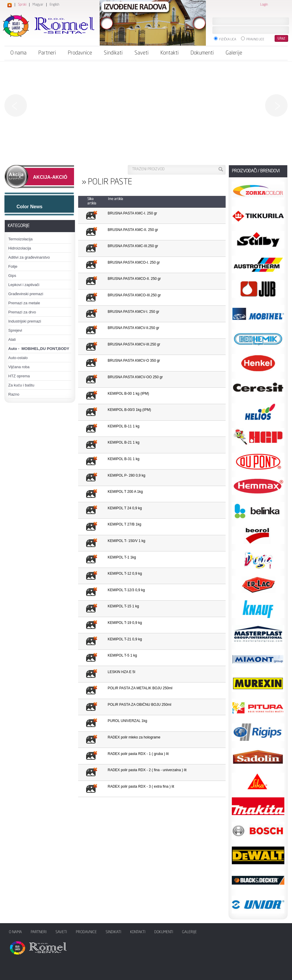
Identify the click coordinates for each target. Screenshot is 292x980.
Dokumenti (202, 53)
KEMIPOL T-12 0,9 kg (125, 574)
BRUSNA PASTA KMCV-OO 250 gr (135, 377)
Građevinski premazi (26, 294)
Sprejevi (15, 330)
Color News (29, 207)
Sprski (22, 5)
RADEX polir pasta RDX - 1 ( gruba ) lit (138, 754)
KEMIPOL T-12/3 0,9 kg (126, 590)
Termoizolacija (20, 239)
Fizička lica (225, 39)
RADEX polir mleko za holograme (134, 737)
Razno (14, 394)
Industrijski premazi (25, 321)
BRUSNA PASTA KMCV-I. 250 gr (133, 312)
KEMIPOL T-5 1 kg (122, 655)
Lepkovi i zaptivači (24, 285)
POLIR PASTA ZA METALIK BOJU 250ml (140, 688)
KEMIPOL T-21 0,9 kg (125, 639)
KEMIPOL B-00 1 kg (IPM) (128, 394)
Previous (16, 105)
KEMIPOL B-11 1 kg (124, 426)
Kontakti (170, 53)
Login (264, 5)
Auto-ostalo (18, 358)
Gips (12, 276)
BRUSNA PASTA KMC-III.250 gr (133, 246)
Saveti (142, 53)
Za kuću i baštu (21, 385)
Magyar (38, 5)
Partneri (47, 53)
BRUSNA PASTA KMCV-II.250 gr (133, 328)
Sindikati (113, 53)
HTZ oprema (19, 376)
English (54, 5)
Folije (13, 266)
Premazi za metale (24, 303)
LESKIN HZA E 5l (121, 672)
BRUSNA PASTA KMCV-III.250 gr (134, 344)
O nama (18, 53)
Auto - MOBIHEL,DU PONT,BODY (39, 349)
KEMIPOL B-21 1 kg (124, 442)
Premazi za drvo (22, 312)
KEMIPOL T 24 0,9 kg (125, 508)
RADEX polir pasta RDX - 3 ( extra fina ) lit (141, 786)
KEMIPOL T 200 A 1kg (125, 492)
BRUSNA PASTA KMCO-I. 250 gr (134, 262)
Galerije (234, 53)
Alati (12, 339)
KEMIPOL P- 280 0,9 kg (127, 475)
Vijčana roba (19, 367)
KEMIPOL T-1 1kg (122, 557)
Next (276, 105)
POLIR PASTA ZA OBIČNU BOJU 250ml (140, 705)
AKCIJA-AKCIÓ (50, 177)
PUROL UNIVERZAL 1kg (127, 721)
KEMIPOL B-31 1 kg (124, 459)
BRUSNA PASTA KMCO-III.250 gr (134, 295)
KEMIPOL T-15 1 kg (123, 606)
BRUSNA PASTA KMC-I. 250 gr (132, 213)
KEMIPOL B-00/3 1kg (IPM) (129, 410)
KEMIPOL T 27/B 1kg (124, 524)
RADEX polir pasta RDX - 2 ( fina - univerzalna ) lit (147, 770)
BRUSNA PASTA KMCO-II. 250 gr (134, 279)
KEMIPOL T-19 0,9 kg (125, 623)
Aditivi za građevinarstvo (29, 257)
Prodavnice (80, 53)
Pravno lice (253, 39)
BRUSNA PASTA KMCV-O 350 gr (134, 361)
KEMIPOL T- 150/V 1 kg (126, 541)
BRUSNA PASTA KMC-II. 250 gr (133, 230)
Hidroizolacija (20, 248)
